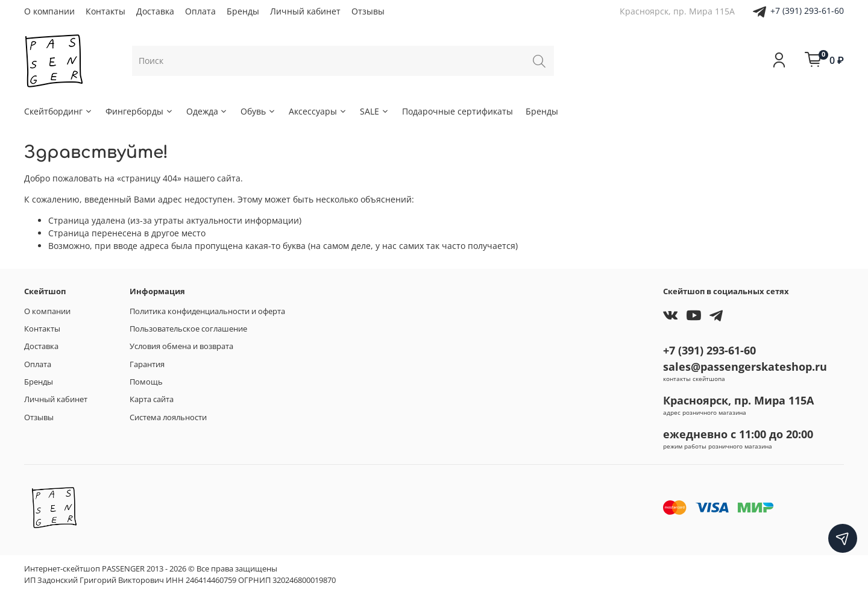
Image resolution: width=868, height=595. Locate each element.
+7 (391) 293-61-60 (807, 11)
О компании (49, 11)
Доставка (155, 11)
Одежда (207, 111)
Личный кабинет (305, 11)
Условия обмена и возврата (181, 346)
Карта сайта (152, 399)
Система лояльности (168, 417)
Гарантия (147, 364)
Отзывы (368, 11)
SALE (375, 111)
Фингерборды (140, 111)
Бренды (243, 11)
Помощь (146, 382)
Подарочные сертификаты (458, 111)
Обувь (258, 111)
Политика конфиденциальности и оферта (207, 311)
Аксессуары (318, 111)
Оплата (200, 11)
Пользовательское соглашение (188, 329)
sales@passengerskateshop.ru (745, 367)
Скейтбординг (58, 111)
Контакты (105, 11)
